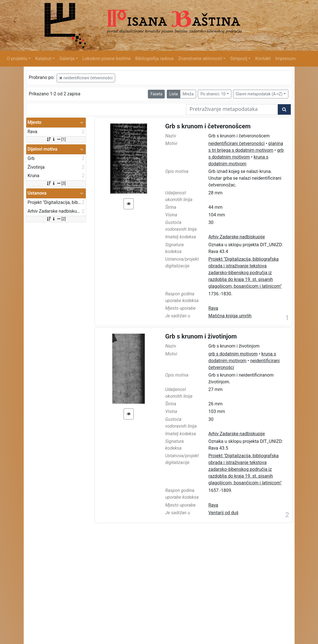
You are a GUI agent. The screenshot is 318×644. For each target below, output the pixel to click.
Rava (213, 308)
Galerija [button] (67, 59)
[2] (56, 219)
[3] (56, 183)
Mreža (188, 94)
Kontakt (263, 59)
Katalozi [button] (43, 59)
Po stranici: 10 (213, 94)
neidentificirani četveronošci (86, 78)
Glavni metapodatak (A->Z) (259, 94)
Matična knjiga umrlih (230, 316)
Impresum (286, 59)
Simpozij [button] (239, 59)
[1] (56, 139)
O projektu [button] (17, 59)
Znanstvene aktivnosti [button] (200, 59)
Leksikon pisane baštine (107, 59)
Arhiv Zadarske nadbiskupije (236, 237)
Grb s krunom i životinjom (201, 336)
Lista (174, 94)
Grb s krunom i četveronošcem (208, 126)
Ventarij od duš (223, 513)
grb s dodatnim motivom (233, 354)
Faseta (156, 94)
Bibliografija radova (154, 59)
